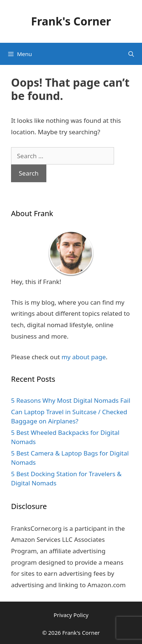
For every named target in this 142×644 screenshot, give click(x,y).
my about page (84, 357)
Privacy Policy (71, 615)
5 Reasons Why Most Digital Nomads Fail (71, 400)
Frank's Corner (71, 21)
